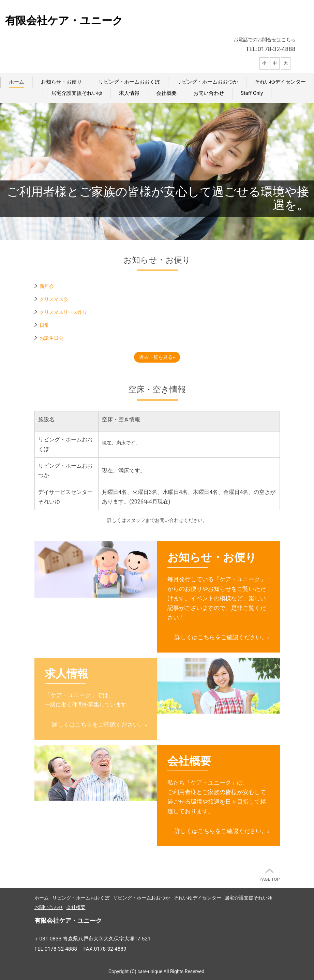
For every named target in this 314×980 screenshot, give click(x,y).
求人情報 (129, 93)
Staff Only (252, 93)
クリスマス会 (54, 299)
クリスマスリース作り (63, 312)
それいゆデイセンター (280, 82)
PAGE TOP (270, 875)
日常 (44, 325)
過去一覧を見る (156, 357)
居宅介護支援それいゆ (77, 93)
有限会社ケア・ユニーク (64, 21)
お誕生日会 (51, 338)
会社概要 (166, 93)
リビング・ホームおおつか (207, 82)
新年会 (47, 286)
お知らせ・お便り (61, 82)
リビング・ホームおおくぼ (129, 82)
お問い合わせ (209, 93)
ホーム (17, 82)
